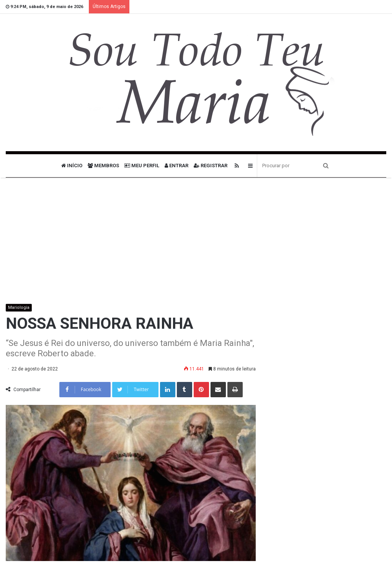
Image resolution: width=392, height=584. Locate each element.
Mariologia (19, 307)
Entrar (176, 166)
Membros (103, 166)
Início (72, 166)
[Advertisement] (196, 246)
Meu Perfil (142, 166)
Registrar (211, 166)
